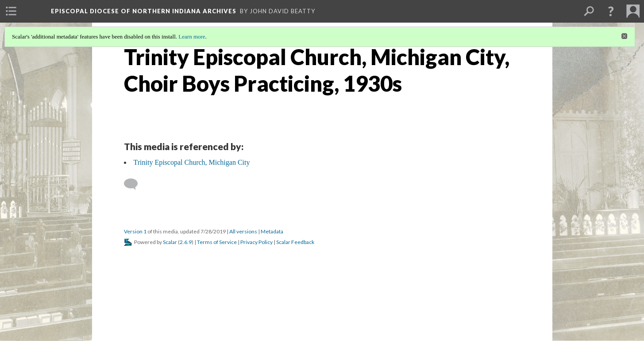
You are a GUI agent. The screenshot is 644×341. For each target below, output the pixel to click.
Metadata (272, 231)
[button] (611, 11)
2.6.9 (186, 242)
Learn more (192, 37)
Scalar (170, 242)
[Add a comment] (135, 184)
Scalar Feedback (295, 242)
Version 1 (135, 231)
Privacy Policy (256, 242)
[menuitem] (11, 11)
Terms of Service (217, 242)
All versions (243, 231)
